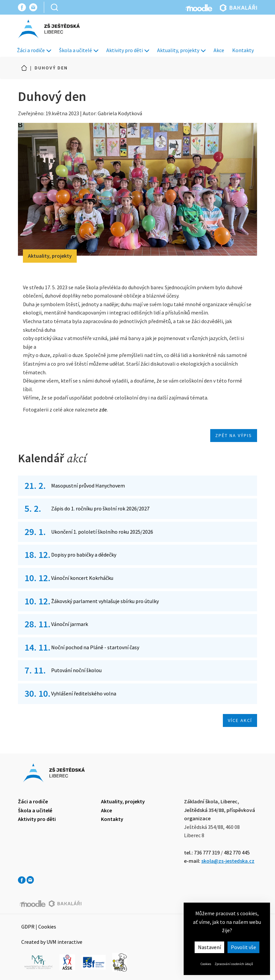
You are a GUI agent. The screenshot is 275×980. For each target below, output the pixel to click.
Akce (219, 50)
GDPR (28, 927)
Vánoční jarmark (70, 624)
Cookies (206, 964)
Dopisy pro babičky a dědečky (84, 555)
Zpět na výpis (234, 435)
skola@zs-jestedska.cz (228, 861)
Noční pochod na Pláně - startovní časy (95, 647)
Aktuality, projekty (181, 50)
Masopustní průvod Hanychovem (88, 486)
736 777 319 (207, 852)
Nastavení (209, 947)
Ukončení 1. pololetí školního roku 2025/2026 (102, 532)
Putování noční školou (76, 670)
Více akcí (240, 720)
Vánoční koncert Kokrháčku (82, 578)
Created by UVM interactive (52, 942)
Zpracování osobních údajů (234, 964)
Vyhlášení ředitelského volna (84, 693)
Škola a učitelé (79, 50)
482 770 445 (237, 852)
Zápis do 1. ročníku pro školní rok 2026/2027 (100, 508)
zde (103, 409)
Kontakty (243, 50)
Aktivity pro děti (128, 50)
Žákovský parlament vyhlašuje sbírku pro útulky (105, 601)
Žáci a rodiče (34, 50)
